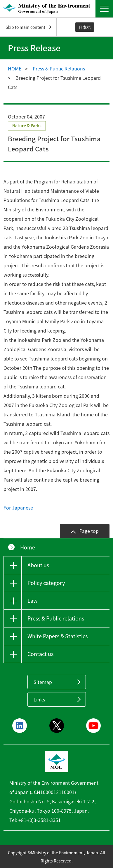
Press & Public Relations (59, 68)
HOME (15, 68)
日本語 (85, 27)
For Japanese (18, 508)
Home (28, 547)
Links (39, 699)
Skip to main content (25, 27)
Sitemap (43, 682)
